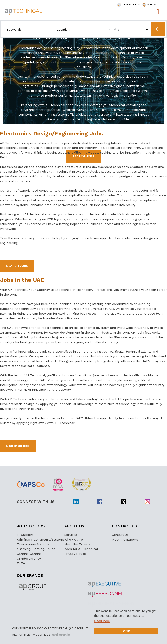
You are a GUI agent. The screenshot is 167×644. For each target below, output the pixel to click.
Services (71, 535)
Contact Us (120, 535)
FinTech (23, 563)
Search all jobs (18, 446)
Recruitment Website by (41, 635)
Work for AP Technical (81, 549)
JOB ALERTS (131, 4)
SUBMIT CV (155, 4)
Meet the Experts (77, 544)
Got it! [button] (126, 631)
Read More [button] (102, 621)
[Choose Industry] (125, 29)
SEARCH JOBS (17, 266)
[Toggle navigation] (158, 12)
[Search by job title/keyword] (26, 29)
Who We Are (74, 539)
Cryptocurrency (29, 558)
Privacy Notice (75, 554)
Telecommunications (33, 544)
